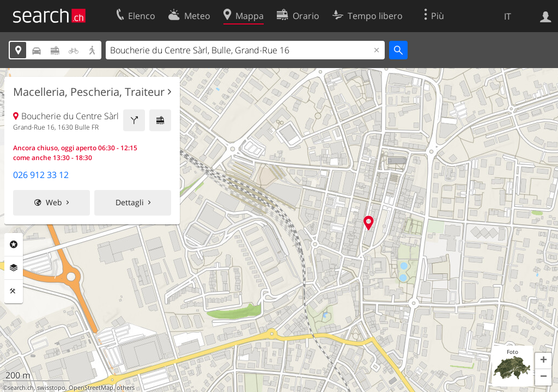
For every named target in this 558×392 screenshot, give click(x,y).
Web (54, 202)
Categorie (14, 244)
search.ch (21, 388)
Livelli (14, 268)
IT (508, 16)
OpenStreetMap (91, 388)
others (126, 388)
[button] (543, 361)
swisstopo (51, 388)
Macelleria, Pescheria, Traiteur (89, 92)
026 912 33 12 (41, 175)
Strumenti (14, 291)
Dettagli (130, 202)
